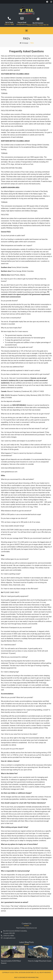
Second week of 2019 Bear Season (11, 962)
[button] (27, 31)
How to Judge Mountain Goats (40, 961)
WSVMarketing (33, 977)
